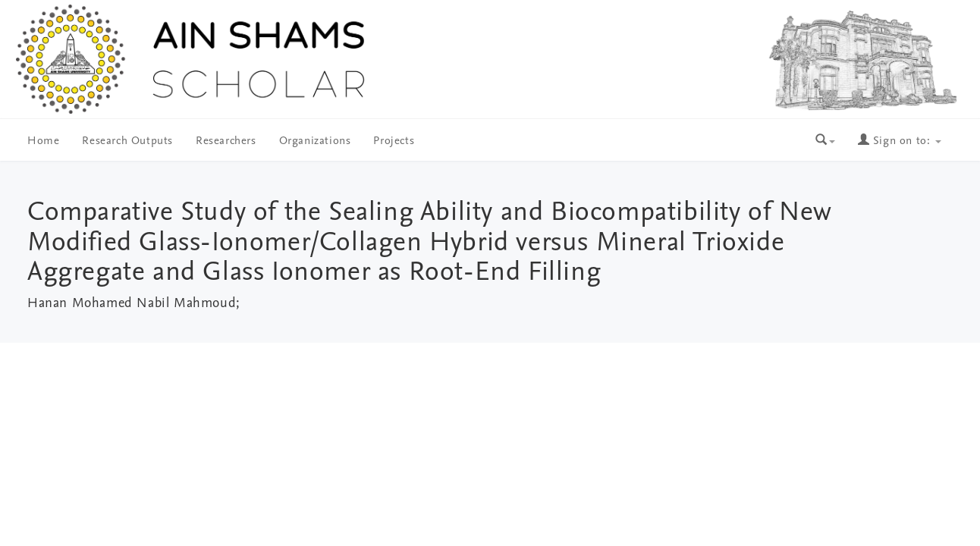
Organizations (315, 141)
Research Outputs (127, 141)
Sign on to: (900, 141)
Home (43, 141)
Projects (394, 141)
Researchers (226, 141)
